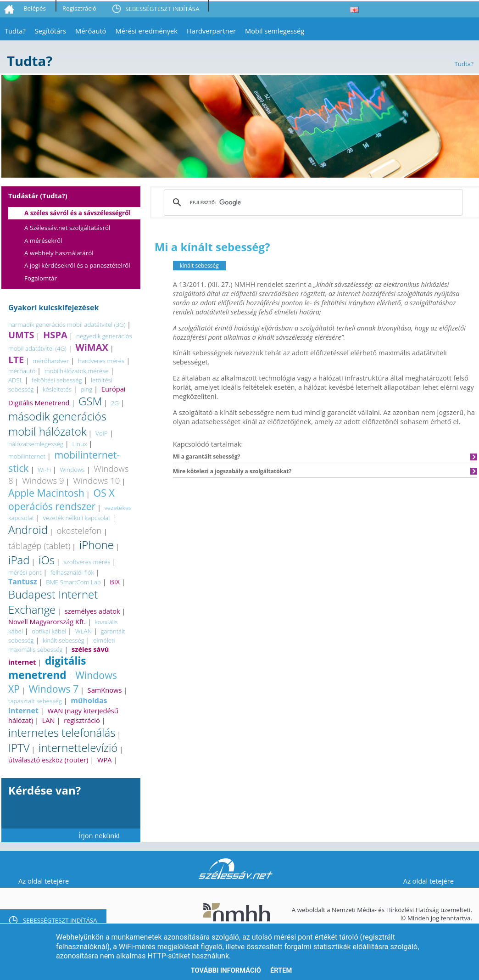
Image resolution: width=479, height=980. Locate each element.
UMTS (21, 335)
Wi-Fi (44, 470)
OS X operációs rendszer (61, 499)
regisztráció (82, 720)
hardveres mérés (101, 361)
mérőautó (22, 371)
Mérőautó (91, 31)
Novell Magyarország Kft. (47, 622)
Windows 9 (43, 480)
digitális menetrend (47, 668)
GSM (90, 401)
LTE (16, 360)
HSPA (55, 335)
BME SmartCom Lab (73, 582)
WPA (105, 760)
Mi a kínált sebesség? (212, 247)
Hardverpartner (211, 31)
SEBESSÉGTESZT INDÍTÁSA (162, 9)
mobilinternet (27, 456)
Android (28, 529)
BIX (115, 582)
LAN (49, 720)
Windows (72, 470)
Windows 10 (96, 480)
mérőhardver (51, 361)
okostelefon (79, 530)
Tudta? (15, 31)
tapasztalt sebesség (35, 701)
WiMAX (92, 347)
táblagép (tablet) (39, 546)
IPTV (19, 748)
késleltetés (57, 389)
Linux (79, 444)
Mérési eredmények (146, 31)
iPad (19, 560)
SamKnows (105, 690)
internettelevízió (78, 748)
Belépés (35, 8)
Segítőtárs (50, 31)
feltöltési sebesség (57, 380)
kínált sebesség (64, 640)
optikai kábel (49, 631)
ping (87, 389)
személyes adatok (92, 611)
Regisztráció (79, 8)
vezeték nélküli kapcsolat (77, 518)
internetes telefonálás (62, 732)
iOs (47, 560)
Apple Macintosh (46, 493)
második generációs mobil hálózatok (57, 424)
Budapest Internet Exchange (53, 602)
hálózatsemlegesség (36, 444)
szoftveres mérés (87, 562)
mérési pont (25, 572)
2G (115, 403)
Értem (281, 970)
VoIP (102, 433)
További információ (226, 970)
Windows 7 (54, 689)
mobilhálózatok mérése (77, 371)
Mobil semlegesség (275, 31)
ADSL (16, 380)
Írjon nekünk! (99, 835)
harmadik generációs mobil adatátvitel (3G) (67, 325)
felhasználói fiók (72, 572)
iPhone (97, 545)
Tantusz (23, 582)
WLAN (84, 631)
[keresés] (312, 202)
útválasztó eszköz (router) (48, 760)
